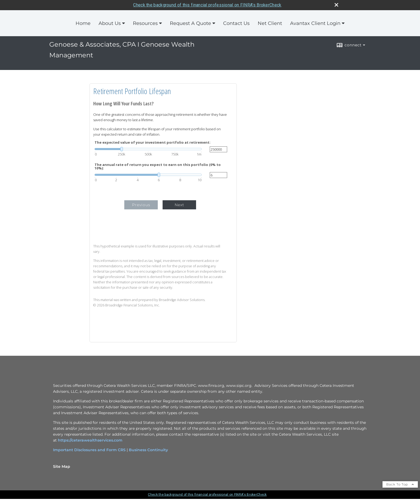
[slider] (148, 149)
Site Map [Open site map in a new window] (62, 466)
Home (83, 23)
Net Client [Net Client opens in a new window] (270, 23)
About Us (110, 23)
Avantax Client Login (315, 23)
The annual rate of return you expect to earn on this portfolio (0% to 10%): (158, 166)
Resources (145, 23)
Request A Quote (190, 23)
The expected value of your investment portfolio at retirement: (153, 142)
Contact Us (236, 23)
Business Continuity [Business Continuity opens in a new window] (148, 450)
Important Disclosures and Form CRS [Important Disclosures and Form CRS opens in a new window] (89, 450)
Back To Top (400, 484)
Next (179, 205)
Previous (141, 205)
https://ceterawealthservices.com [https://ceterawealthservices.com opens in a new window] (90, 440)
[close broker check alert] (336, 5)
